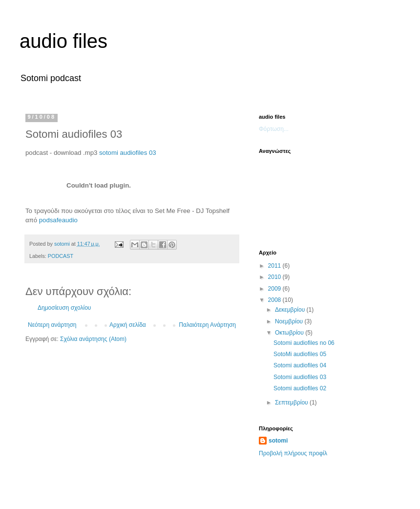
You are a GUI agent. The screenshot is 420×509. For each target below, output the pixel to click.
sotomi (278, 441)
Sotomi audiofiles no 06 (304, 343)
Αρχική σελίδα (128, 325)
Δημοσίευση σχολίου (64, 308)
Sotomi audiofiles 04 (300, 365)
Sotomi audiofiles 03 (300, 377)
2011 (275, 266)
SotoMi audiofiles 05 (300, 354)
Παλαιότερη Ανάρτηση (207, 325)
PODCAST (61, 256)
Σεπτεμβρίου (292, 403)
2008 (275, 300)
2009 (275, 289)
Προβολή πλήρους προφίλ (293, 453)
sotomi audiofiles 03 (128, 153)
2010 (275, 277)
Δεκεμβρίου (291, 310)
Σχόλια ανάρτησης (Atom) (93, 339)
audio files (63, 41)
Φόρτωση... (274, 129)
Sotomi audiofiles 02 (300, 388)
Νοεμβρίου (290, 321)
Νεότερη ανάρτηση (52, 325)
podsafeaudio (58, 220)
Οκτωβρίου (290, 333)
